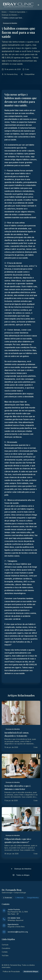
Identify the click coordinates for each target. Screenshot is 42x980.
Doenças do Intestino (10, 15)
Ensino (4, 12)
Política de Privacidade (11, 971)
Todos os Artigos (21, 875)
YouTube (5, 955)
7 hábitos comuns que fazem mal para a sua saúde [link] (12, 18)
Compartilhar (28, 74)
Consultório (6, 948)
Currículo (5, 945)
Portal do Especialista (17, 12)
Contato (5, 952)
